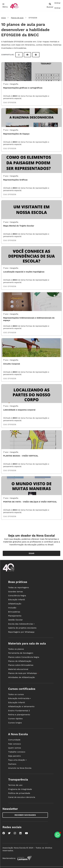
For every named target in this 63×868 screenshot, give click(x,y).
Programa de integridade (20, 789)
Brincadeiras (14, 612)
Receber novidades (25, 815)
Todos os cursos (16, 694)
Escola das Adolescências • (21, 624)
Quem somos (15, 748)
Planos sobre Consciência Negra (24, 657)
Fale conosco (15, 744)
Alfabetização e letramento (21, 706)
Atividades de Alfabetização (22, 677)
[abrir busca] (50, 5)
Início (3, 18)
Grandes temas (16, 592)
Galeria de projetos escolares (22, 628)
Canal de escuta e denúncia (22, 797)
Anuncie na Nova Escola (20, 768)
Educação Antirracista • (20, 698)
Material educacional (18, 669)
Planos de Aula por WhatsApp (23, 673)
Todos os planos (16, 649)
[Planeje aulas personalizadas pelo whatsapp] (57, 835)
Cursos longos (15, 723)
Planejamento (15, 616)
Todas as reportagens (18, 587)
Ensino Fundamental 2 (19, 711)
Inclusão (12, 608)
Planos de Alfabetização (20, 661)
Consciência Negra (17, 596)
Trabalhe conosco (17, 752)
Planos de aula (17, 18)
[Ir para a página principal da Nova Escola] (14, 8)
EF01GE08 (12, 102)
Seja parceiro (15, 756)
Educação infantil (17, 600)
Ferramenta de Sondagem (21, 653)
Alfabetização (15, 604)
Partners (12, 764)
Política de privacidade (19, 793)
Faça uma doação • (17, 760)
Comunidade (14, 740)
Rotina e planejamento (19, 715)
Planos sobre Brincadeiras (21, 665)
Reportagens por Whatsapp (21, 632)
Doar (32, 553)
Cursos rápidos (15, 719)
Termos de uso (15, 785)
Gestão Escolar (16, 620)
